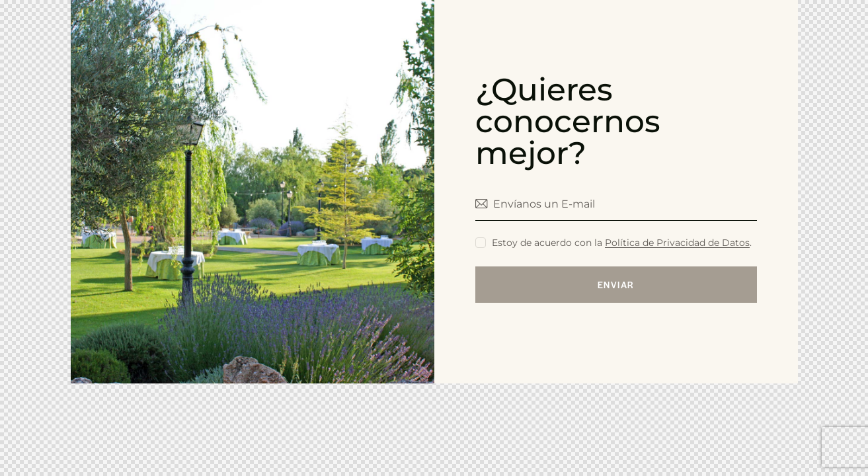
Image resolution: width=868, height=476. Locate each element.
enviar (616, 285)
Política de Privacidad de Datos (677, 243)
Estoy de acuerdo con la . (622, 243)
